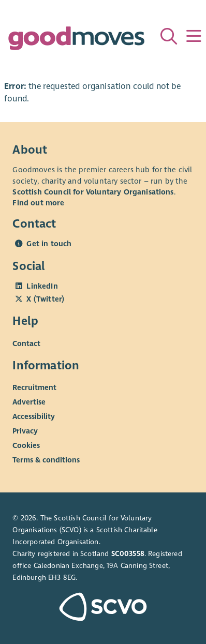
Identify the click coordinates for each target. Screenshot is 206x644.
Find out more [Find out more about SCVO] (38, 203)
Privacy (25, 431)
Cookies (26, 445)
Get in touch (49, 244)
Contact (26, 343)
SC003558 (128, 554)
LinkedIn (42, 286)
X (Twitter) (45, 299)
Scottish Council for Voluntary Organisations (93, 192)
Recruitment (34, 387)
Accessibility (34, 416)
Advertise (29, 402)
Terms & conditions (46, 460)
